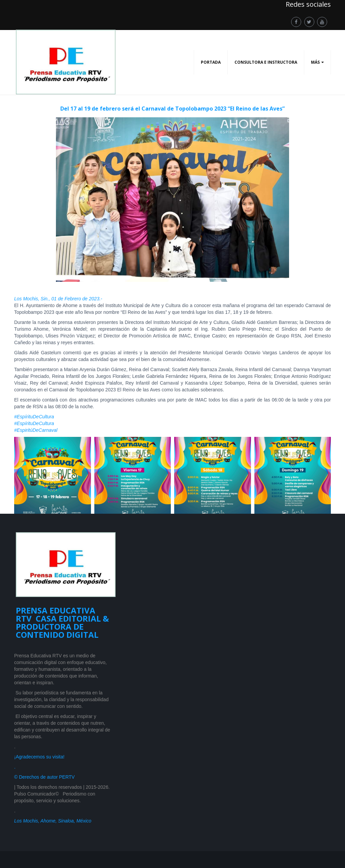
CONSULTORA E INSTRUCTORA (266, 62)
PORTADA (211, 62)
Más (315, 62)
